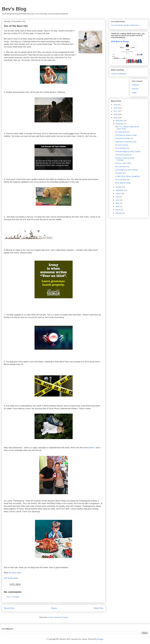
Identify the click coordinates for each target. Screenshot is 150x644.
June (117, 200)
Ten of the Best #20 (122, 180)
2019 (116, 105)
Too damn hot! (120, 173)
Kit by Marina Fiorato (123, 183)
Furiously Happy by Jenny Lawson (128, 152)
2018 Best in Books (120, 41)
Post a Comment (13, 597)
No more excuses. (122, 145)
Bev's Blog (14, 9)
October (119, 187)
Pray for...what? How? (123, 163)
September (120, 190)
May (117, 203)
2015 (116, 118)
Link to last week (11, 578)
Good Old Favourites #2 (124, 138)
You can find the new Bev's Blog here (125, 25)
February (119, 213)
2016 (116, 114)
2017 (116, 111)
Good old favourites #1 (124, 155)
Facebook (135, 85)
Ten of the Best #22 (122, 148)
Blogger (100, 639)
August (118, 193)
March (118, 210)
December (120, 121)
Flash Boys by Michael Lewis (126, 142)
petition (91, 448)
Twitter (134, 93)
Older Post (98, 608)
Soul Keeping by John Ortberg (126, 170)
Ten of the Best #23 (122, 132)
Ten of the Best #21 (122, 167)
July (117, 197)
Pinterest (135, 89)
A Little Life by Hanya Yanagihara (127, 176)
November (120, 124)
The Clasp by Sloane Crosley (126, 135)
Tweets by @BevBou (119, 74)
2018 (116, 108)
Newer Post (9, 608)
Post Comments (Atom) (59, 617)
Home (54, 608)
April (117, 207)
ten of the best (15, 573)
